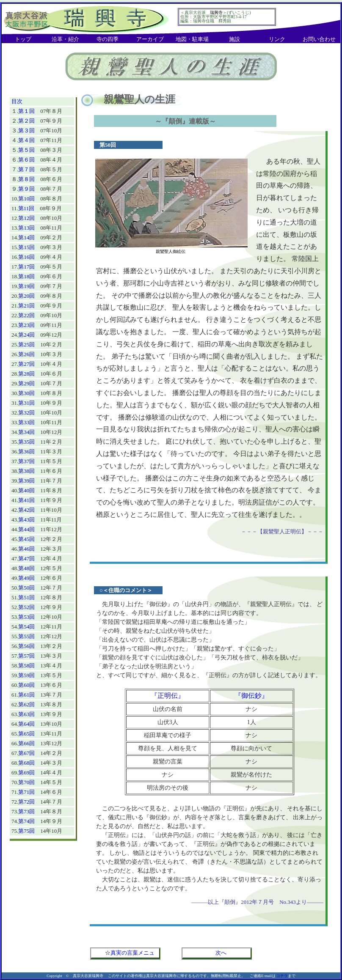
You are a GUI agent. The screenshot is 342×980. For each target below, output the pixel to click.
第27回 (26, 364)
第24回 (26, 335)
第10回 (26, 199)
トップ (23, 39)
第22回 (26, 315)
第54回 (26, 627)
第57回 (26, 656)
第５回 (26, 150)
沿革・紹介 (65, 39)
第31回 (26, 403)
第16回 (26, 257)
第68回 (26, 763)
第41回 (26, 500)
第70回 (26, 782)
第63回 (26, 714)
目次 (17, 101)
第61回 (26, 695)
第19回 (26, 286)
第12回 (26, 218)
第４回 (26, 140)
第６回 (26, 160)
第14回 (26, 237)
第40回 (26, 490)
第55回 (26, 636)
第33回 (26, 422)
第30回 (26, 393)
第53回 (26, 617)
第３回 (26, 130)
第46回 (26, 549)
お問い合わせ (319, 39)
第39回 (26, 481)
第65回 (26, 734)
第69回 (26, 773)
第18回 (26, 276)
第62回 (26, 704)
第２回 (26, 121)
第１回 (26, 111)
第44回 (26, 529)
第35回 (26, 442)
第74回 (26, 821)
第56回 (26, 646)
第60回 (26, 685)
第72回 (26, 802)
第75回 (26, 831)
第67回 (26, 753)
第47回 (26, 559)
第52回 (26, 607)
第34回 (26, 432)
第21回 (26, 306)
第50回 (26, 588)
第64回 (26, 724)
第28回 (26, 374)
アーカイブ (150, 39)
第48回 (26, 568)
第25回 (26, 345)
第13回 (26, 228)
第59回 (26, 675)
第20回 (26, 296)
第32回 (26, 413)
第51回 (26, 597)
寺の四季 (108, 39)
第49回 (26, 578)
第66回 (26, 743)
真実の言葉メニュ (132, 953)
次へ (221, 953)
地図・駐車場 (192, 39)
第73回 (26, 811)
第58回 (26, 666)
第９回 (26, 189)
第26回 (26, 354)
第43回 (26, 520)
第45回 (26, 539)
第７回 (26, 169)
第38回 (26, 471)
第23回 (26, 325)
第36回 (26, 452)
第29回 (26, 383)
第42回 (26, 510)
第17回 (26, 267)
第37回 (26, 461)
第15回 (26, 247)
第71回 (26, 792)
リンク (277, 39)
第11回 (26, 208)
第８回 (26, 179)
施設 (234, 39)
